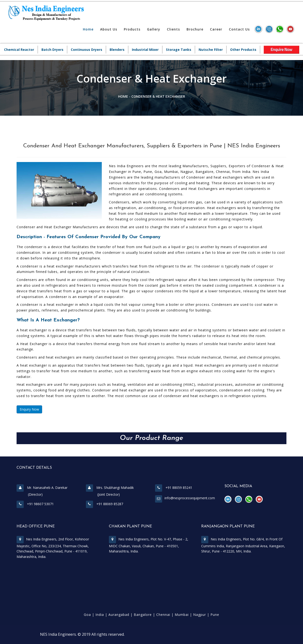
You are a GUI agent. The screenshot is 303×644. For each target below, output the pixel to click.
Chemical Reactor (19, 50)
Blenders (117, 50)
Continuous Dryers (87, 50)
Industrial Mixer (145, 50)
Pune (215, 615)
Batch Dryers (52, 50)
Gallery (154, 29)
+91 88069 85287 (105, 504)
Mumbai (182, 615)
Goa (87, 615)
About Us (109, 29)
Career (216, 29)
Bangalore (143, 615)
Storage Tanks (179, 50)
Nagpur (200, 615)
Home (88, 29)
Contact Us (239, 29)
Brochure (195, 29)
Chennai (163, 615)
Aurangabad (119, 615)
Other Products (243, 50)
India (100, 615)
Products (132, 29)
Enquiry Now (29, 409)
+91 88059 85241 (174, 488)
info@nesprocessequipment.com (190, 498)
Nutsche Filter (211, 50)
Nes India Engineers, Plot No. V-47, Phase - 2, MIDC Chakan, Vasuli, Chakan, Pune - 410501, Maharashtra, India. (149, 545)
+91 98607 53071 (35, 504)
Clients (173, 29)
